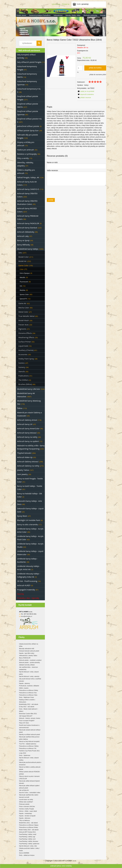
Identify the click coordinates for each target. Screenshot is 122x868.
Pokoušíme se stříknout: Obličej (29, 746)
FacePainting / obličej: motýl (28, 834)
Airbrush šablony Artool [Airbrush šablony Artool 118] (27, 420)
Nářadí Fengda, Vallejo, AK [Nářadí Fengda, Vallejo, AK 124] (28, 177)
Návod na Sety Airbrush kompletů (29, 741)
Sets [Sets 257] (20, 253)
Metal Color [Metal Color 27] (23, 312)
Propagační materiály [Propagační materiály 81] (26, 590)
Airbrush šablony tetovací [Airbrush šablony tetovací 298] (28, 462)
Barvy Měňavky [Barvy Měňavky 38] (23, 245)
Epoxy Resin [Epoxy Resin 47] (22, 516)
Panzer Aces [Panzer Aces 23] (24, 325)
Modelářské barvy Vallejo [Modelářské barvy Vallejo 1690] (28, 249)
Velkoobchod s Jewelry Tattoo (28, 656)
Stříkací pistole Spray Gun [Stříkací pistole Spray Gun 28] (28, 130)
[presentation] (65, 192)
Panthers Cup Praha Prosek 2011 (29, 751)
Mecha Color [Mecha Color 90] (24, 308)
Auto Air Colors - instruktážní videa (30, 793)
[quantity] (80, 68)
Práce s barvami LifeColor (27, 806)
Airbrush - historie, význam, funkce (30, 718)
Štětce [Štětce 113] (20, 408)
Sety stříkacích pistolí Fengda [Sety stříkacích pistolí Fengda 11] (29, 62)
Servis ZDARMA (24, 853)
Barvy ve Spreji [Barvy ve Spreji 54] (23, 240)
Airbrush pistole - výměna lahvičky (29, 662)
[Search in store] (28, 43)
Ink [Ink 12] (21, 286)
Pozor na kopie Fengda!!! (27, 721)
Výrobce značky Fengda (26, 809)
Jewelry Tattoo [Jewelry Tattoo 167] (23, 470)
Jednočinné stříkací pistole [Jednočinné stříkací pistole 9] (28, 126)
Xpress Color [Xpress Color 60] (24, 294)
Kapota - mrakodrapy (26, 813)
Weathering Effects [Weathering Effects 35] (26, 337)
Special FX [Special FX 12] (23, 299)
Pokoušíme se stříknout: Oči (28, 748)
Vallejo (86, 85)
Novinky (21, 594)
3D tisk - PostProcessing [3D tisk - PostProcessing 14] (27, 581)
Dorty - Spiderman (25, 755)
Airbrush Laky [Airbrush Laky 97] (23, 236)
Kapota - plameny (25, 683)
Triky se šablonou (24, 820)
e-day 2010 (23, 753)
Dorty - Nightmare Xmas (26, 697)
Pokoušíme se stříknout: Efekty (29, 690)
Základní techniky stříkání (27, 665)
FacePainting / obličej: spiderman (29, 844)
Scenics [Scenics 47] (22, 363)
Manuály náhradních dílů (27, 649)
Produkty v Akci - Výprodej (28, 598)
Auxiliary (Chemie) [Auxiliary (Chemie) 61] (26, 350)
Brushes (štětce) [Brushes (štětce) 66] (25, 384)
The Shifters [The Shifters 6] (23, 380)
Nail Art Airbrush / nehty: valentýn (29, 676)
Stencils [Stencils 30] (22, 371)
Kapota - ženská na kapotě (27, 816)
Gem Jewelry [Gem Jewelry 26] (22, 474)
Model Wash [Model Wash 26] (24, 320)
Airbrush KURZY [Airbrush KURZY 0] (24, 585)
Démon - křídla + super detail (28, 811)
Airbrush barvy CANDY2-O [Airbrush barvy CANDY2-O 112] (28, 189)
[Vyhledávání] (39, 43)
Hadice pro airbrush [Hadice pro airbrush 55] (26, 150)
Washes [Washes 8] (23, 290)
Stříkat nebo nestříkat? (26, 802)
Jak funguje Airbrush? (26, 716)
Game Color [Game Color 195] (23, 265)
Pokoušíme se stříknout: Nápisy (29, 825)
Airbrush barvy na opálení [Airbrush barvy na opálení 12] (28, 441)
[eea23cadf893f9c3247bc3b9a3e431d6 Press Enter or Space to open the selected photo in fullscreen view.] (61, 66)
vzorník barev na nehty (26, 799)
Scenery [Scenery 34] (22, 367)
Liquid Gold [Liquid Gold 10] (23, 346)
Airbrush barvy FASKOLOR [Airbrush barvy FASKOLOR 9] (28, 223)
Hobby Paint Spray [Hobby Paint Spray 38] (26, 359)
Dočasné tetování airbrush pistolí (29, 651)
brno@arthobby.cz (27, 616)
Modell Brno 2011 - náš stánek (28, 823)
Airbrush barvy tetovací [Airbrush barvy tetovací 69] (27, 433)
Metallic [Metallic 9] (23, 277)
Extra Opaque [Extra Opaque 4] (25, 273)
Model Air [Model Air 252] (23, 261)
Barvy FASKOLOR (25, 658)
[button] (86, 91)
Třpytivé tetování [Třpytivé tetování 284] (24, 453)
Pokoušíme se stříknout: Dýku (28, 695)
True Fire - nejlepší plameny (28, 744)
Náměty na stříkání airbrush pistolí (30, 734)
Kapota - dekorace (25, 818)
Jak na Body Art (24, 790)
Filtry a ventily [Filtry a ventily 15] (23, 158)
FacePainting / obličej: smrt (27, 839)
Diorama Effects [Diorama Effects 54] (25, 333)
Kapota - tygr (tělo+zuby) (27, 653)
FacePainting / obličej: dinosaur (29, 841)
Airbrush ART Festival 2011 (27, 832)
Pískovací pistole (24, 804)
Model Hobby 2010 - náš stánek (29, 830)
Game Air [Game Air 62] (22, 303)
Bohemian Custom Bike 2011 (28, 714)
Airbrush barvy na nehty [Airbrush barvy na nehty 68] (27, 437)
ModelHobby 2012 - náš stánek (29, 704)
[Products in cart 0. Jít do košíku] (81, 4)
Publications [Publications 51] (24, 376)
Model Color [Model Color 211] (24, 257)
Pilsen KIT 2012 (24, 723)
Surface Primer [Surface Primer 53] (25, 342)
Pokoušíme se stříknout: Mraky (29, 827)
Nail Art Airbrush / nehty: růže (28, 846)
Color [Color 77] (22, 269)
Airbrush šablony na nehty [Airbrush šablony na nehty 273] (28, 466)
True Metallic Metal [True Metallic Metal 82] (26, 316)
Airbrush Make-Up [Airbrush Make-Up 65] (25, 457)
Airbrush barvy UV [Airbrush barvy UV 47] (25, 424)
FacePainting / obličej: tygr (27, 837)
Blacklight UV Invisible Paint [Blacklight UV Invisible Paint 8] (29, 520)
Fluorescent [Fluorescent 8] (24, 282)
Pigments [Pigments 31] (22, 329)
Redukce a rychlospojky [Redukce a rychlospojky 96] (27, 154)
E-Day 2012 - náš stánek (27, 707)
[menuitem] (21, 15)
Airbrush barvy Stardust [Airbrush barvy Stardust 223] (27, 228)
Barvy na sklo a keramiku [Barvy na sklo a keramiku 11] (28, 525)
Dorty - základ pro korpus (27, 855)
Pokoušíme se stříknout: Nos (28, 693)
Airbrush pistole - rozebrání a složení (30, 660)
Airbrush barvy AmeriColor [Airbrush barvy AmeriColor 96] (28, 429)
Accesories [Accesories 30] (23, 354)
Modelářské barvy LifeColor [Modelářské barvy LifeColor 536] (29, 389)
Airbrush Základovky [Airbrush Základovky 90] (26, 232)
